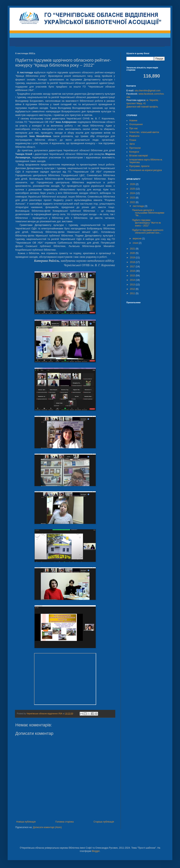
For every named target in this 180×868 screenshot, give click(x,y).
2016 (133, 271)
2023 (133, 198)
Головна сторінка (65, 822)
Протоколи (135, 148)
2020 (133, 253)
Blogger (96, 851)
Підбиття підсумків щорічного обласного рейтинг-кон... (148, 231)
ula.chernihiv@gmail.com (147, 91)
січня (136, 243)
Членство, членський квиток (144, 132)
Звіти (132, 144)
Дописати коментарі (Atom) (47, 827)
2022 (133, 202)
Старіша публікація (104, 822)
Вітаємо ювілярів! (139, 156)
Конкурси (134, 152)
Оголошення (136, 124)
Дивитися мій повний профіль (142, 107)
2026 (133, 184)
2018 (133, 262)
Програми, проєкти (139, 166)
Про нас (134, 128)
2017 (133, 267)
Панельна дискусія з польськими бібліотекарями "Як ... (148, 213)
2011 (133, 293)
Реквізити (134, 136)
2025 (133, 189)
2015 (133, 276)
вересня (137, 239)
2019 (133, 258)
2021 (133, 249)
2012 (133, 289)
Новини (133, 121)
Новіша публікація (26, 822)
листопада (139, 206)
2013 (133, 285)
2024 (133, 193)
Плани (133, 140)
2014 (133, 280)
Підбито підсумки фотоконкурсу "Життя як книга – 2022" (146, 223)
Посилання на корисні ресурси (146, 170)
